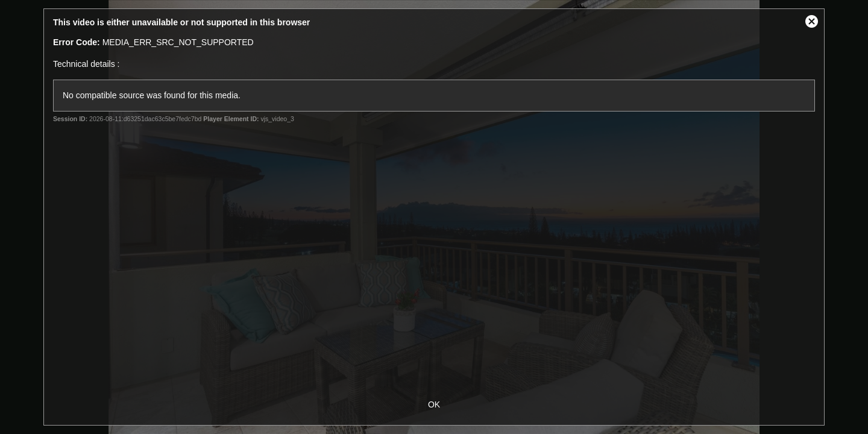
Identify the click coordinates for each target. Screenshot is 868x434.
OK (434, 404)
